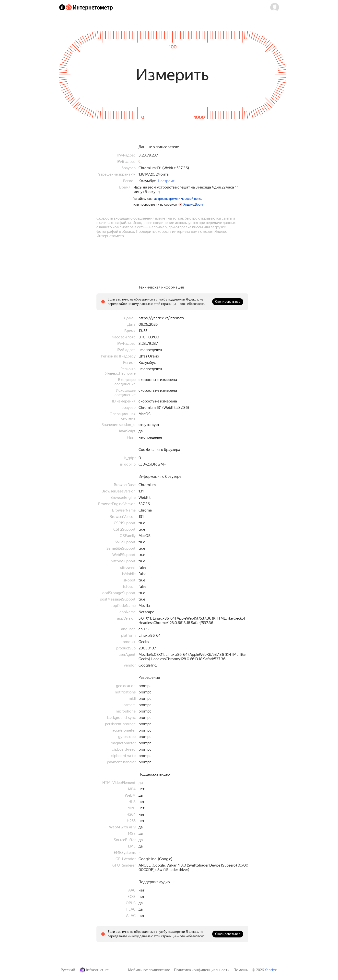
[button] (275, 7)
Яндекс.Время (194, 205)
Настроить (167, 181)
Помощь (241, 970)
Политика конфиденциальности (202, 970)
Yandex (271, 970)
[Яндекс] (62, 7)
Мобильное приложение (149, 970)
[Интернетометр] (89, 7)
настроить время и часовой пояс (177, 199)
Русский (68, 970)
